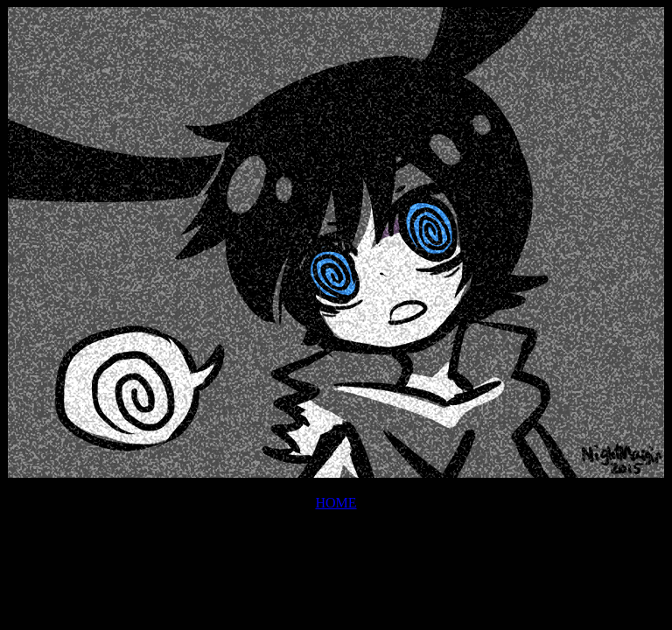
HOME (336, 503)
